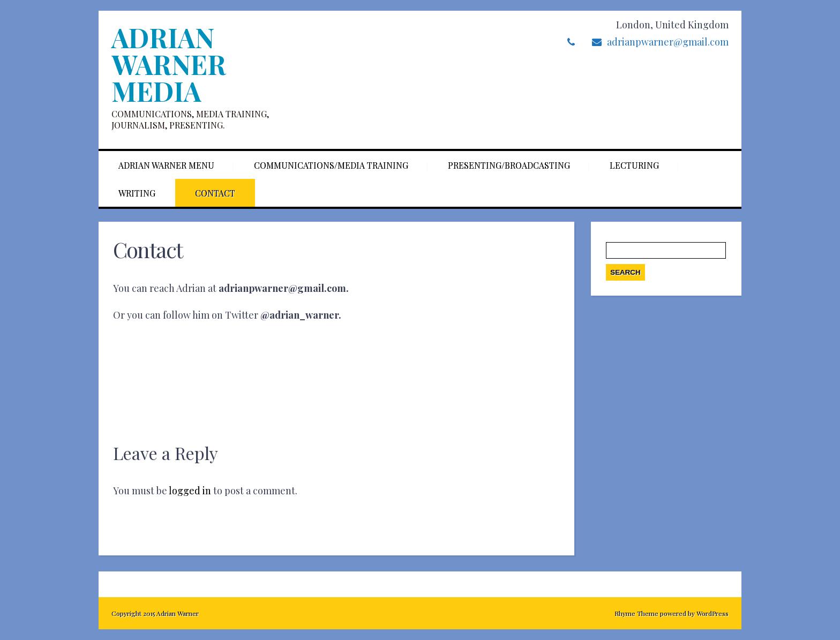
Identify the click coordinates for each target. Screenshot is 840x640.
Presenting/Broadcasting (509, 165)
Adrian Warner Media (168, 64)
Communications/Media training (331, 165)
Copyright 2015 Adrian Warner (155, 613)
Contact (215, 193)
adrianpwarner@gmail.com (668, 42)
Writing (137, 193)
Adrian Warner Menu (166, 165)
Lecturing (634, 165)
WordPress (712, 613)
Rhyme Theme (636, 613)
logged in (190, 491)
